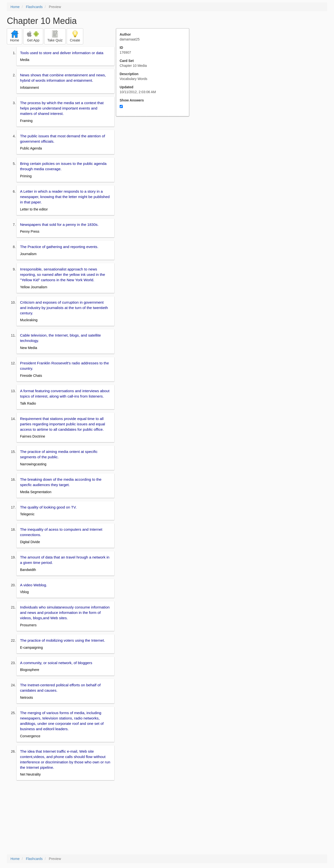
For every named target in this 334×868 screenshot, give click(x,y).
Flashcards (34, 7)
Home (15, 7)
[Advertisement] (155, 164)
